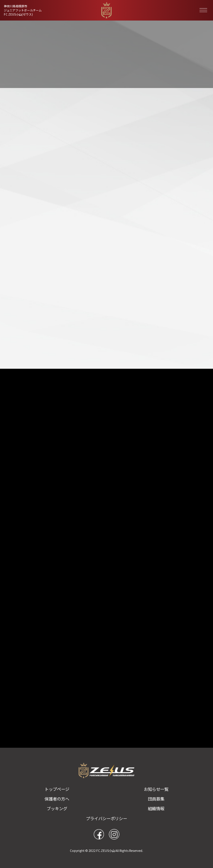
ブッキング (57, 808)
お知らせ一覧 (156, 789)
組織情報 (156, 808)
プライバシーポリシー (107, 818)
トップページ (57, 789)
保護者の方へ (57, 799)
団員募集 (156, 799)
